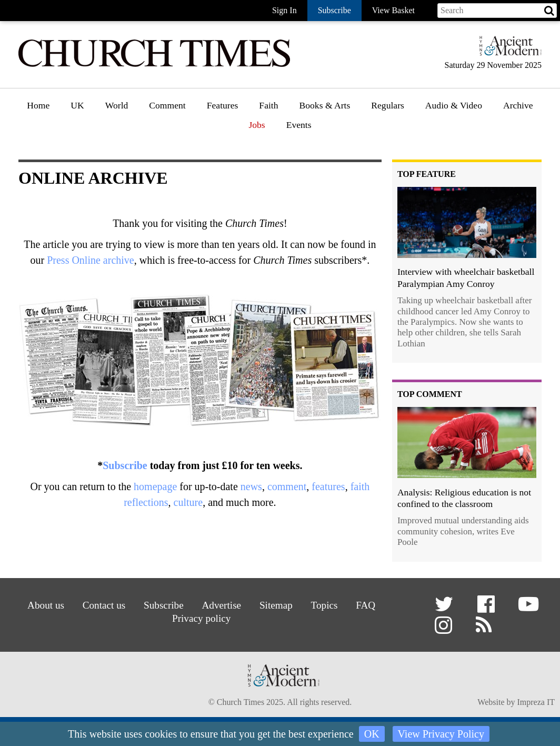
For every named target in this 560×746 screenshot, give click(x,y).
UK (77, 105)
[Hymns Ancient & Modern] (507, 50)
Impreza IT (536, 702)
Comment (167, 105)
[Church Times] (154, 66)
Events (299, 125)
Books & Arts (325, 105)
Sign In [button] (284, 10)
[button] (446, 608)
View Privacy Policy (441, 734)
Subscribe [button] (334, 10)
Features (223, 105)
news (251, 486)
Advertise (222, 605)
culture (188, 502)
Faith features (285, 135)
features (328, 486)
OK (372, 734)
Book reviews (326, 135)
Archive (518, 105)
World (117, 105)
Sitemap (276, 605)
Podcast (440, 133)
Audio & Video (454, 105)
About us (46, 605)
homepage (155, 486)
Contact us (104, 605)
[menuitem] (38, 109)
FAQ (366, 605)
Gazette (386, 135)
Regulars (388, 105)
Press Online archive (91, 260)
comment (287, 486)
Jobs (257, 125)
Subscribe (125, 465)
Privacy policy (201, 618)
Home (38, 105)
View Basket (393, 10)
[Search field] (497, 11)
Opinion (165, 135)
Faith (268, 105)
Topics (324, 605)
